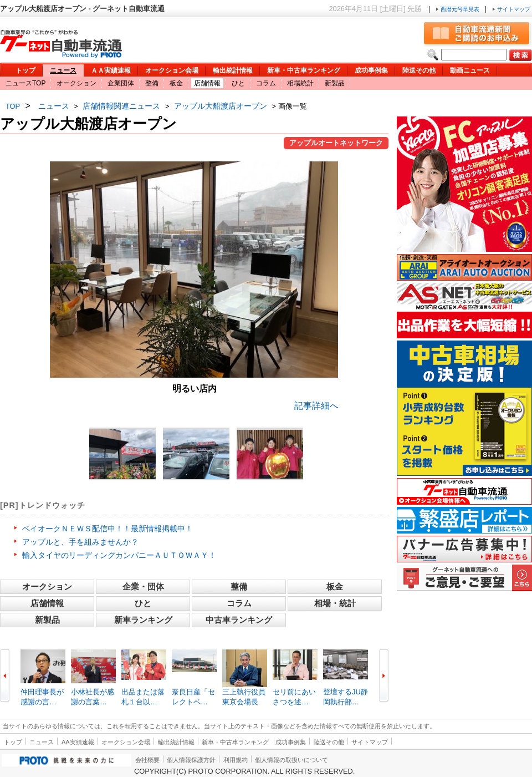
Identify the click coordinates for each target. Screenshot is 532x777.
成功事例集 (371, 70)
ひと (238, 83)
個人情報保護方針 (191, 760)
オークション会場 (172, 70)
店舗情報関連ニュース (121, 106)
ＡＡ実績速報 (111, 70)
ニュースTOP (25, 83)
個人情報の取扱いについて (291, 760)
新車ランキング (143, 620)
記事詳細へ (316, 406)
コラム (266, 83)
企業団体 (121, 83)
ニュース (63, 70)
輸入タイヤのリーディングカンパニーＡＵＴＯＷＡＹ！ (119, 555)
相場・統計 (335, 603)
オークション (76, 83)
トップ (25, 70)
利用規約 (236, 760)
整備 (152, 83)
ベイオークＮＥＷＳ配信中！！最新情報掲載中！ (108, 529)
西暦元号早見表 (458, 9)
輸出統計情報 (233, 70)
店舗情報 (207, 83)
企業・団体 (143, 586)
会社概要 (147, 760)
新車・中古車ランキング (304, 70)
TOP (13, 106)
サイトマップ (511, 9)
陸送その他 (419, 70)
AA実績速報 (78, 742)
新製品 (335, 83)
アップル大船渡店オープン (221, 106)
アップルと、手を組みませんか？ (80, 542)
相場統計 (300, 83)
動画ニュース (470, 70)
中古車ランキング (239, 620)
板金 (176, 83)
